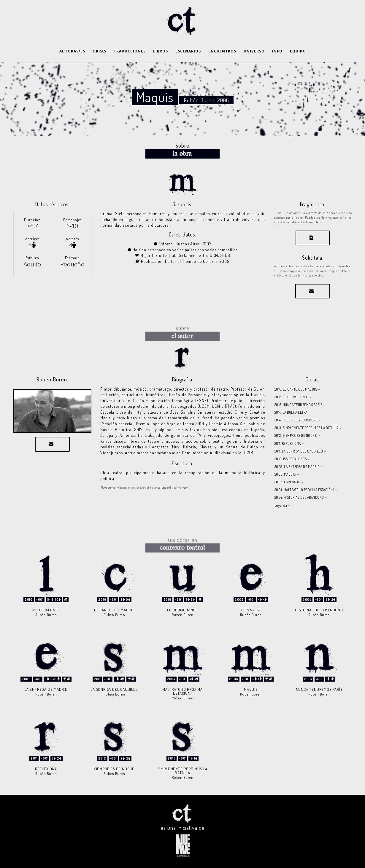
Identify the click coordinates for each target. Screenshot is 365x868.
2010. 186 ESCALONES (291, 459)
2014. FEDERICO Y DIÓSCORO (296, 420)
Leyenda (281, 505)
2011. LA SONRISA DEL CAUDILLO (299, 451)
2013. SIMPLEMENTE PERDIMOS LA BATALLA (307, 428)
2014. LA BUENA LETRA (291, 412)
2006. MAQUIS (285, 474)
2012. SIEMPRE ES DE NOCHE (296, 435)
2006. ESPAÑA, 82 (288, 482)
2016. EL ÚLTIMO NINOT (292, 397)
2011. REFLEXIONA (288, 443)
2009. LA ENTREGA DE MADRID (297, 467)
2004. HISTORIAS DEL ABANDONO (299, 497)
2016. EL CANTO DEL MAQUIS (296, 389)
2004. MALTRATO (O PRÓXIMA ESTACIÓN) (304, 490)
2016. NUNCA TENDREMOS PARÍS (299, 405)
